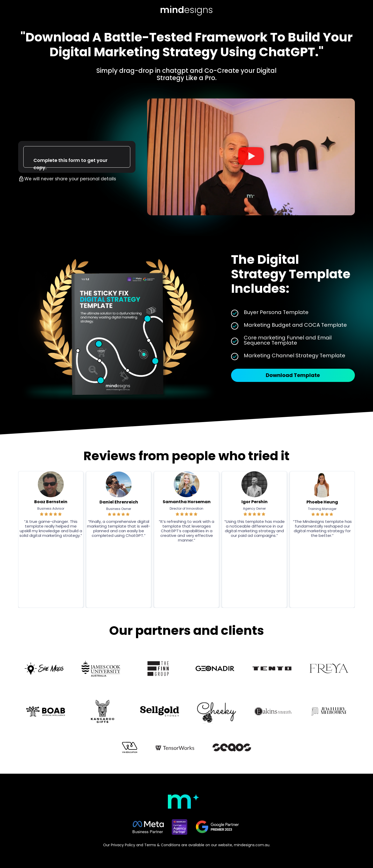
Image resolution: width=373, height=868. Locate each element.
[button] (251, 157)
